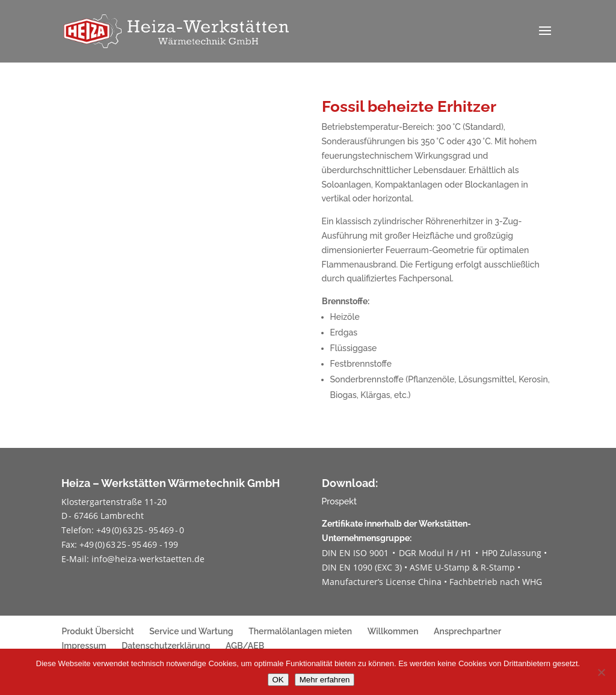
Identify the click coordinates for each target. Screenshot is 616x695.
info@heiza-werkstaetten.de (148, 559)
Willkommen (393, 631)
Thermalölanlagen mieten (300, 631)
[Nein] (601, 672)
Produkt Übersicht (97, 631)
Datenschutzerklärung (166, 646)
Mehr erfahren (325, 680)
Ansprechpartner (467, 631)
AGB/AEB (245, 646)
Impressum (84, 646)
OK (278, 680)
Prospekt (339, 501)
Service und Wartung (191, 631)
